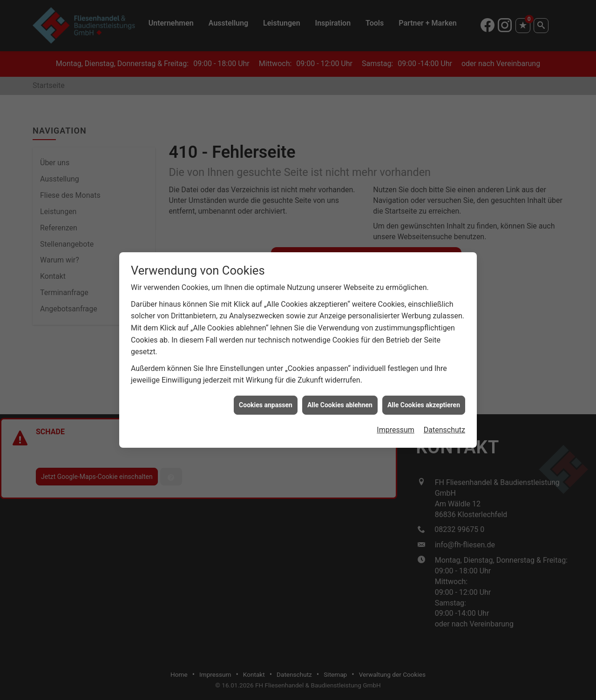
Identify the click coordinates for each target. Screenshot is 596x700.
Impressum (396, 425)
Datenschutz (444, 425)
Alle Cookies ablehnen (340, 400)
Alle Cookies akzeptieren (424, 400)
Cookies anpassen (266, 400)
